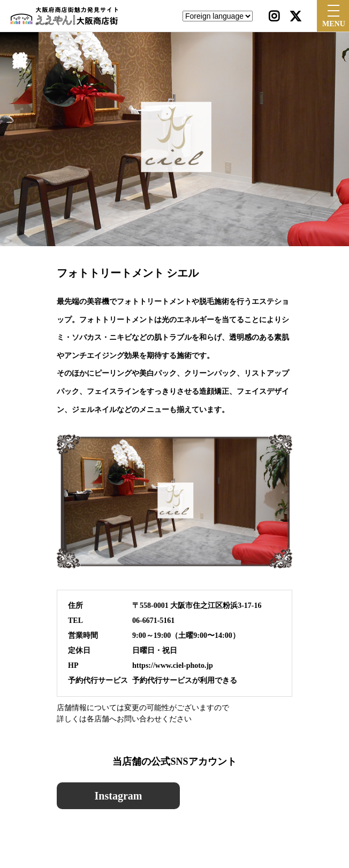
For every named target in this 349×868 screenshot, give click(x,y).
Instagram (119, 796)
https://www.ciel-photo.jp (173, 665)
